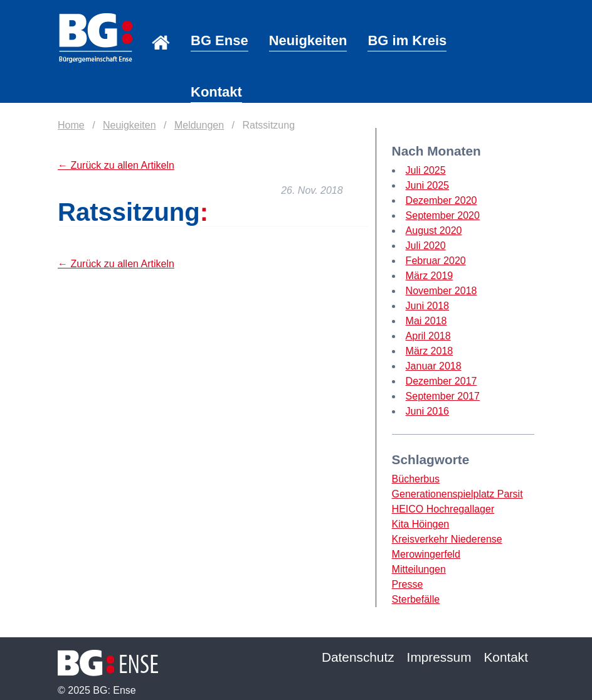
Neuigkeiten (308, 40)
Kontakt (216, 92)
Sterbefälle (416, 599)
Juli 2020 (426, 246)
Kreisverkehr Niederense (447, 539)
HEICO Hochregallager (443, 509)
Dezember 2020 (441, 200)
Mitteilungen (419, 569)
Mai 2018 (426, 321)
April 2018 (428, 336)
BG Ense (219, 40)
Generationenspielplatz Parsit (457, 494)
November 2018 (441, 291)
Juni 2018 (427, 306)
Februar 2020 (436, 261)
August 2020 (434, 231)
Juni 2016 (427, 411)
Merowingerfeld (426, 554)
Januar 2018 (434, 366)
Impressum (439, 657)
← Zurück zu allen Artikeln (116, 165)
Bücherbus (416, 479)
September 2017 (443, 396)
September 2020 (443, 215)
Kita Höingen (421, 524)
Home (161, 25)
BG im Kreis (407, 40)
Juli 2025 (426, 170)
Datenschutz (358, 657)
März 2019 (430, 276)
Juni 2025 (427, 185)
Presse (408, 584)
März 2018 (430, 351)
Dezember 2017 (441, 381)
